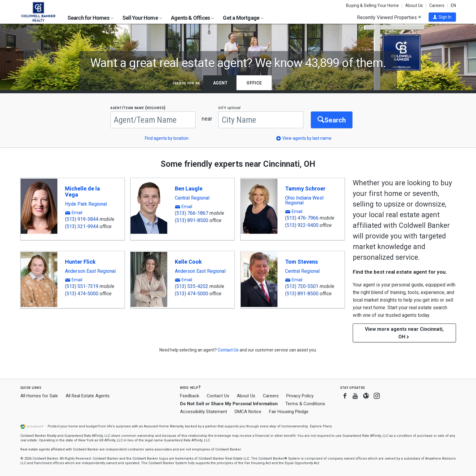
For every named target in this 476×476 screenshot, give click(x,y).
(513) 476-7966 (302, 218)
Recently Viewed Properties (389, 17)
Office (254, 83)
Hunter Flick (80, 262)
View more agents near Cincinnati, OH (404, 333)
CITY (229, 108)
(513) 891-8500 (192, 220)
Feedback (190, 396)
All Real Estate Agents (88, 396)
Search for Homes (90, 18)
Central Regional (192, 198)
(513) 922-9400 (302, 225)
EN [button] (453, 5)
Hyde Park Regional (86, 204)
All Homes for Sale (39, 396)
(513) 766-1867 (192, 213)
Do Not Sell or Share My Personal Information (229, 404)
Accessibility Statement (204, 412)
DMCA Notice (248, 412)
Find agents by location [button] (167, 138)
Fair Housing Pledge (289, 412)
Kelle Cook (188, 262)
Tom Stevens (301, 262)
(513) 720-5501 (302, 286)
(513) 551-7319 (82, 286)
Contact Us (218, 396)
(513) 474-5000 (82, 294)
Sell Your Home (142, 18)
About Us (414, 5)
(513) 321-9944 (82, 226)
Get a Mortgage (243, 18)
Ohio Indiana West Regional (304, 200)
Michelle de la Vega (82, 192)
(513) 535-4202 (192, 286)
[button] (442, 17)
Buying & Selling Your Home (372, 5)
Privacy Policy (300, 396)
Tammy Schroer (305, 188)
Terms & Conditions (305, 404)
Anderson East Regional (90, 271)
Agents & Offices (192, 18)
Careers (437, 5)
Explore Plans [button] (321, 426)
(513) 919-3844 (82, 219)
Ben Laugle (189, 188)
